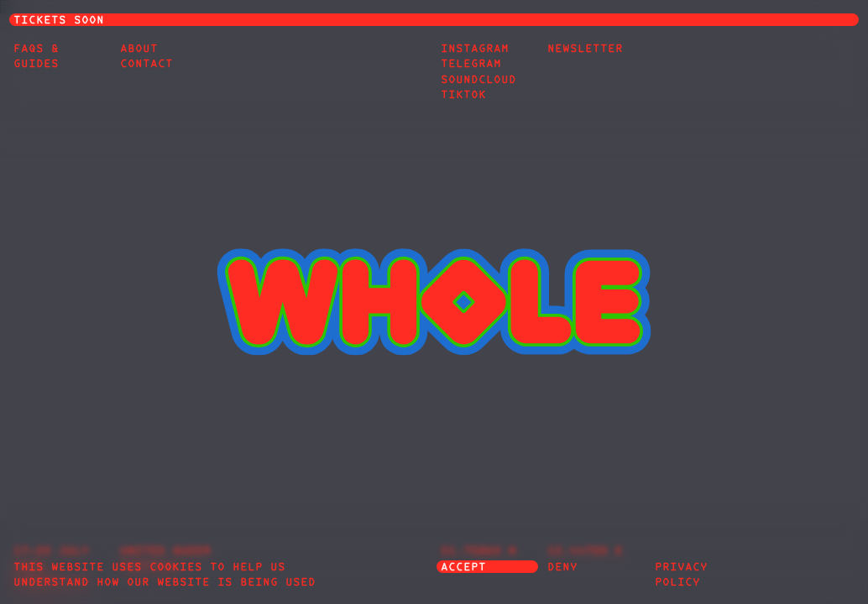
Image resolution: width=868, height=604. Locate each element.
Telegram (471, 65)
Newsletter (585, 49)
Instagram (475, 49)
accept (463, 568)
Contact (146, 65)
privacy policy (681, 575)
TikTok (463, 96)
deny (562, 568)
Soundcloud (478, 81)
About (139, 49)
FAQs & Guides (36, 57)
